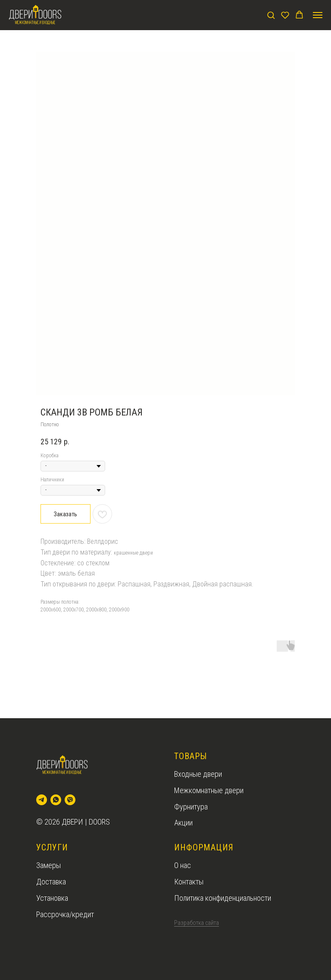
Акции (183, 823)
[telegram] (42, 800)
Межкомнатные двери (209, 790)
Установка (52, 898)
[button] (271, 15)
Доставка (51, 882)
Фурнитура (191, 807)
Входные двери (198, 774)
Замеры (48, 865)
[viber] (70, 800)
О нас (183, 865)
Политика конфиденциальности (223, 898)
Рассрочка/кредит (65, 914)
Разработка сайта (197, 923)
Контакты (189, 882)
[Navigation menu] (318, 15)
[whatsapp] (56, 800)
